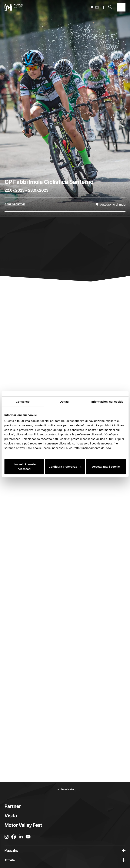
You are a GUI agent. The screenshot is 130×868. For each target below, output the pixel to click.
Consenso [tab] (23, 401)
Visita (11, 816)
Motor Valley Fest (23, 825)
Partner (13, 806)
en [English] (97, 7)
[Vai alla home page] (14, 7)
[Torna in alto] (65, 789)
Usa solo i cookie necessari (24, 467)
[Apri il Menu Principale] (121, 7)
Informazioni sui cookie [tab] (107, 401)
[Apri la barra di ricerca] (110, 7)
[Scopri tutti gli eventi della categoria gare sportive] (15, 204)
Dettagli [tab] (65, 401)
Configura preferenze (65, 467)
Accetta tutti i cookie (106, 467)
